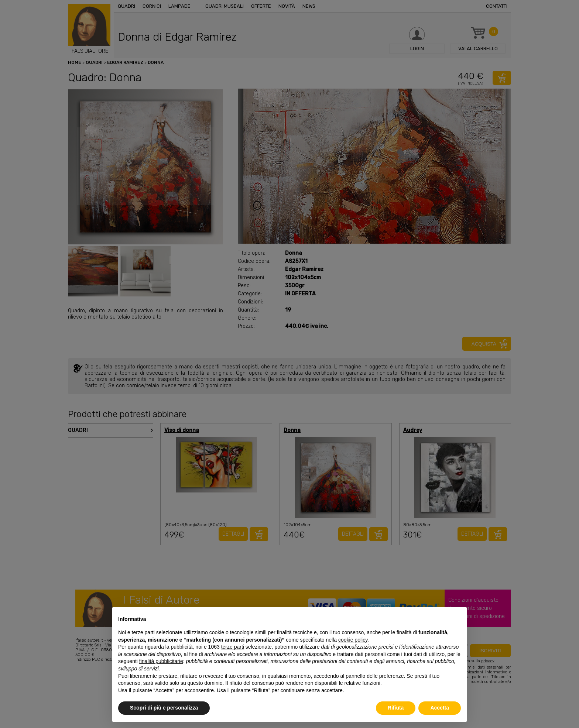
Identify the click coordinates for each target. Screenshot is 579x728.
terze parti (233, 647)
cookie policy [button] (353, 640)
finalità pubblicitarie (161, 661)
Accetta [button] (440, 708)
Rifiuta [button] (396, 708)
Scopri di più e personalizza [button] (164, 708)
